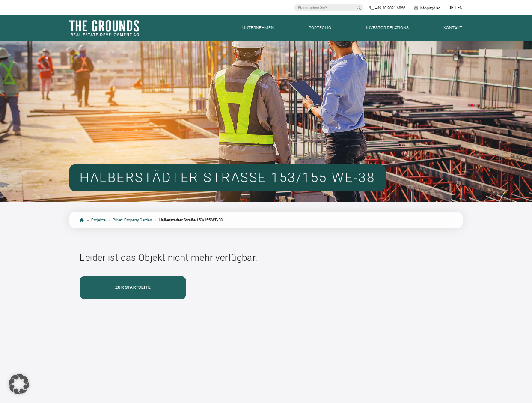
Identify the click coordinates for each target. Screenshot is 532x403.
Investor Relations (387, 28)
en (460, 8)
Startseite (82, 220)
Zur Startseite (133, 287)
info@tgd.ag (430, 8)
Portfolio (320, 28)
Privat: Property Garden (132, 220)
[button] (19, 384)
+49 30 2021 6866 (390, 8)
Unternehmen (258, 28)
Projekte (98, 220)
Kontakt (453, 28)
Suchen (359, 8)
